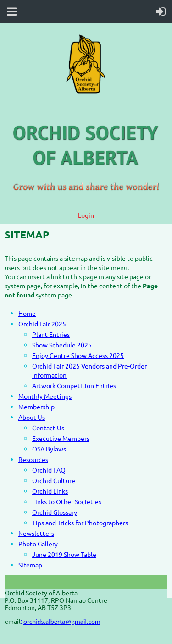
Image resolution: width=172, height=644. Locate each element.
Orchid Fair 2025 (42, 324)
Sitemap (30, 565)
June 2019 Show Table (64, 554)
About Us (32, 417)
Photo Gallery (38, 544)
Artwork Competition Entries (74, 385)
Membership (36, 407)
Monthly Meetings (45, 396)
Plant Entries (51, 334)
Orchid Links (50, 491)
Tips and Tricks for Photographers (80, 523)
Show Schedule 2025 (62, 345)
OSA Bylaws (49, 449)
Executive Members (61, 438)
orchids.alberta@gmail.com (62, 622)
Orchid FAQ (49, 470)
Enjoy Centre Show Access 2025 (78, 355)
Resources (33, 459)
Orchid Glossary (55, 512)
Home (27, 313)
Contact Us (48, 428)
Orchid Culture (54, 480)
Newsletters (36, 533)
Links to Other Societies (67, 501)
